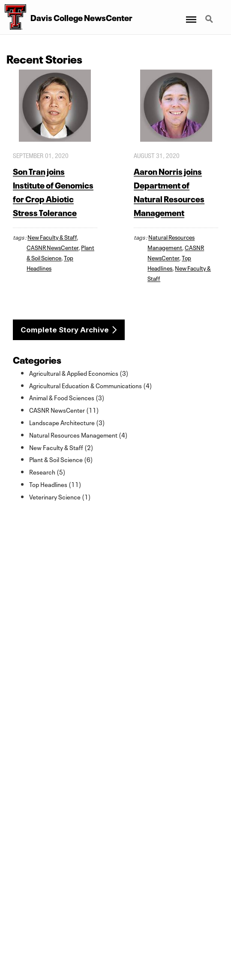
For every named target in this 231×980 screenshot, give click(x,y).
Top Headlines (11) (55, 484)
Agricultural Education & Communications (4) (91, 385)
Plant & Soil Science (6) (61, 459)
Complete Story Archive (65, 330)
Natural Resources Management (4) (78, 435)
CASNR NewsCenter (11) (64, 410)
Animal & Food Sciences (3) (67, 397)
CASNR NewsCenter (52, 247)
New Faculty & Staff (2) (61, 447)
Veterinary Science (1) (60, 496)
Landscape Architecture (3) (67, 422)
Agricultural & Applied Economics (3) (79, 373)
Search (210, 20)
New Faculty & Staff (52, 237)
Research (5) (47, 472)
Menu (190, 15)
